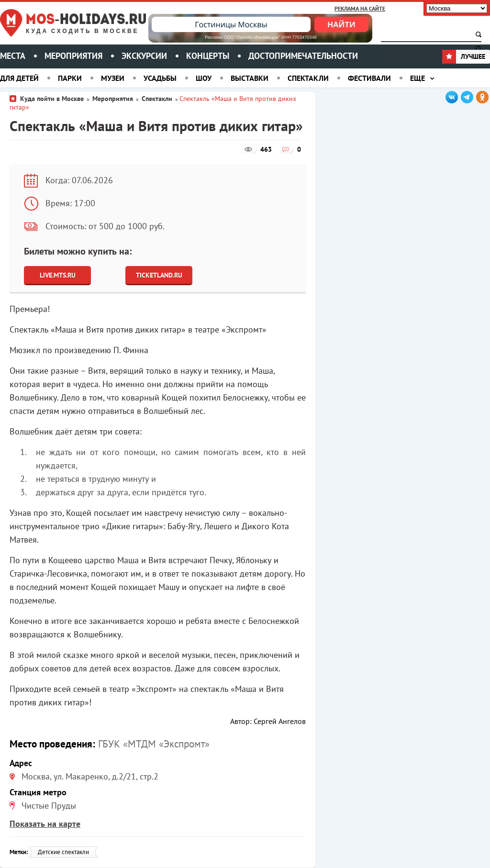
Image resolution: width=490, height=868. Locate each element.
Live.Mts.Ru (58, 275)
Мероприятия (73, 56)
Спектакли (308, 78)
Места (13, 56)
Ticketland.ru (159, 275)
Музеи (113, 78)
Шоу (204, 78)
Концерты (208, 56)
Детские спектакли (63, 852)
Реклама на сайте (360, 8)
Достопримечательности (303, 56)
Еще (418, 78)
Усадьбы (160, 78)
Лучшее (464, 56)
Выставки (250, 78)
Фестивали (369, 78)
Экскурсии (144, 56)
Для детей (19, 78)
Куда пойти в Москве (52, 99)
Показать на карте (45, 824)
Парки (70, 78)
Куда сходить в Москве (82, 31)
